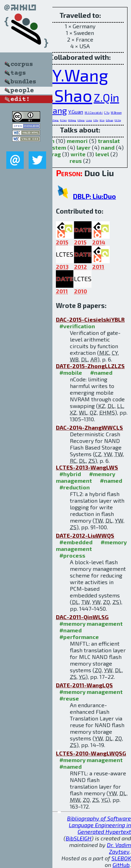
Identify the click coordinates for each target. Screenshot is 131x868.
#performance (79, 637)
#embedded (76, 542)
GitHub (121, 865)
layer (83, 147)
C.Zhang (55, 120)
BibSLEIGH (79, 838)
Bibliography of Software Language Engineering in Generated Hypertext (99, 825)
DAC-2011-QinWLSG (82, 617)
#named (101, 372)
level (102, 154)
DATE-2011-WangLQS (84, 685)
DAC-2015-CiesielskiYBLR (90, 319)
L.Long (89, 120)
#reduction (75, 487)
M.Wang (72, 120)
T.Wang (53, 110)
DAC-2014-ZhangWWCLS (89, 427)
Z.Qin (106, 97)
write (78, 154)
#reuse (69, 698)
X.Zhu (96, 120)
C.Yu (107, 113)
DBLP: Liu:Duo (94, 196)
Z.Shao (67, 95)
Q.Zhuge (110, 120)
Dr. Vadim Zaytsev (119, 848)
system (56, 147)
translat (109, 141)
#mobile (71, 372)
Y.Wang (80, 75)
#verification (77, 326)
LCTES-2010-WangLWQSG (91, 753)
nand (108, 147)
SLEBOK (121, 858)
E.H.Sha (118, 120)
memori (77, 141)
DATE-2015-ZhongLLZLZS (90, 366)
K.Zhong (81, 120)
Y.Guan (76, 112)
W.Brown (116, 113)
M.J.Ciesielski (94, 113)
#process (72, 555)
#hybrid (70, 474)
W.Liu (102, 120)
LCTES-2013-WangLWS (87, 467)
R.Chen (63, 120)
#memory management (86, 477)
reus (76, 161)
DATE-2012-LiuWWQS (85, 535)
